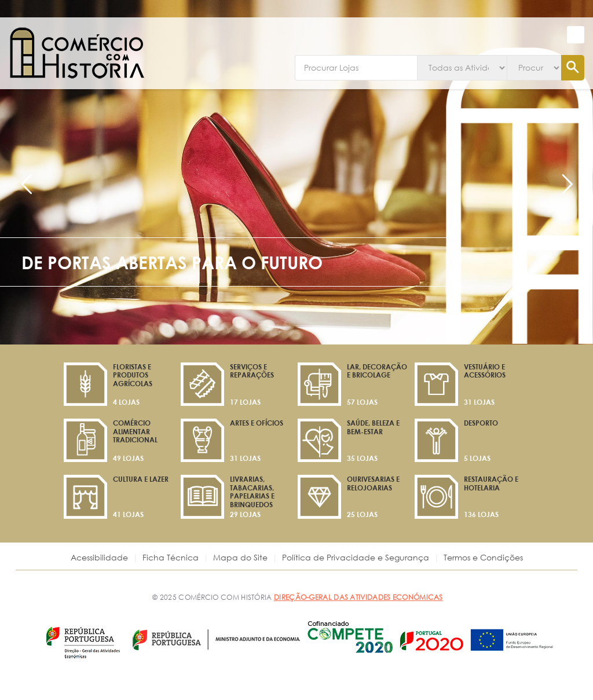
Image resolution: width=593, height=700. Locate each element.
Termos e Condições (483, 558)
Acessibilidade (99, 558)
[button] (576, 35)
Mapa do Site (240, 558)
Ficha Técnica (171, 558)
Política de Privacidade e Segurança (356, 558)
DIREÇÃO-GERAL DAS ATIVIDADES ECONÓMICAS (358, 597)
